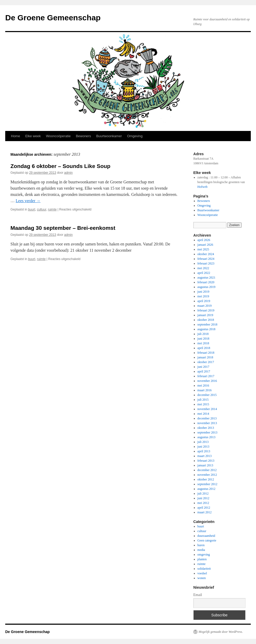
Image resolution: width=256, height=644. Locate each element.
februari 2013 (206, 461)
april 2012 (204, 508)
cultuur (41, 209)
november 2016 (207, 381)
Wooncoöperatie (58, 136)
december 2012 (207, 470)
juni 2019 (203, 292)
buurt (31, 209)
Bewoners (83, 136)
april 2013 (204, 451)
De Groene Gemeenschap (53, 18)
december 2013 (207, 418)
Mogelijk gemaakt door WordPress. (221, 632)
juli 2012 (203, 493)
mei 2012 (203, 503)
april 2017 (204, 371)
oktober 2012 (206, 479)
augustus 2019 (206, 287)
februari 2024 (206, 259)
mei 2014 (203, 414)
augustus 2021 (206, 278)
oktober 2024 (206, 254)
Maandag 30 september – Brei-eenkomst (63, 228)
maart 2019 (205, 306)
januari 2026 (205, 245)
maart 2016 (205, 390)
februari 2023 (206, 263)
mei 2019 (203, 296)
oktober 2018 (206, 320)
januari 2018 (205, 357)
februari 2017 (206, 376)
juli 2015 (203, 400)
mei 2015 (203, 404)
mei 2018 (203, 343)
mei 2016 (203, 386)
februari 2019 (206, 310)
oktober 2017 (206, 362)
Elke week (33, 136)
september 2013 (207, 432)
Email (198, 595)
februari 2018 (206, 353)
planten (202, 559)
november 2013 (207, 423)
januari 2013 (205, 465)
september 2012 (207, 484)
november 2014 (207, 409)
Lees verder (28, 201)
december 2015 (207, 395)
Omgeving (135, 136)
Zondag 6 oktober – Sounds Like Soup (60, 166)
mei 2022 (203, 268)
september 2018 (207, 324)
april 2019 (204, 301)
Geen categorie (207, 540)
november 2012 (207, 475)
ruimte (52, 209)
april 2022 (204, 273)
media (201, 550)
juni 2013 (203, 447)
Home (16, 136)
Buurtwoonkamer (109, 136)
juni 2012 (203, 498)
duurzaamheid (206, 536)
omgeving (204, 555)
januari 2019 (205, 315)
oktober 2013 (206, 428)
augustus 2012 (206, 489)
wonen (202, 578)
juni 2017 (203, 367)
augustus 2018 (206, 329)
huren (201, 545)
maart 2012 (205, 512)
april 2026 (204, 240)
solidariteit (204, 569)
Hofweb (203, 187)
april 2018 (204, 348)
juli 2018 (203, 334)
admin (69, 173)
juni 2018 (203, 339)
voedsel (202, 573)
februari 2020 (206, 282)
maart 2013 (205, 456)
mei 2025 (203, 249)
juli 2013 (203, 442)
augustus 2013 (206, 437)
